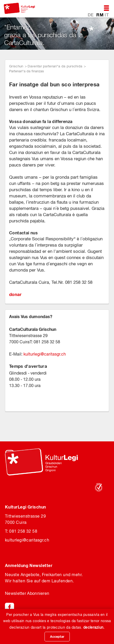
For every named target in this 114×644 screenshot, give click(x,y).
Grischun (16, 66)
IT (107, 15)
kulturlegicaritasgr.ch (45, 354)
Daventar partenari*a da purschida (55, 66)
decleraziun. (94, 627)
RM (100, 15)
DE (91, 15)
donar (15, 294)
